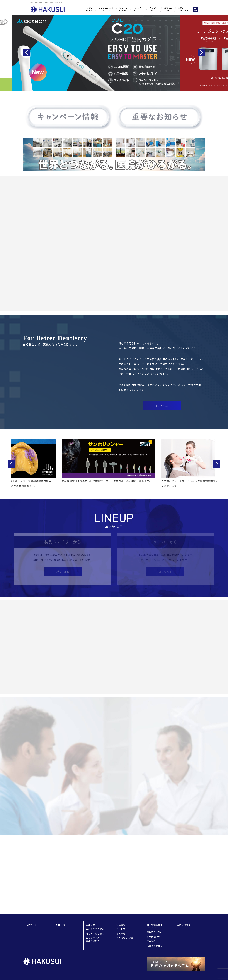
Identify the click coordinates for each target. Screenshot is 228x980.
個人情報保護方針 (125, 938)
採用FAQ (151, 941)
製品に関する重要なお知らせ (94, 940)
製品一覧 (60, 925)
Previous (27, 53)
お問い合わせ (184, 925)
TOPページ (31, 925)
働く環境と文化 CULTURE (155, 926)
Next (201, 53)
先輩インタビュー (156, 946)
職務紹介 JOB (154, 932)
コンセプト (122, 929)
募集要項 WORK (155, 937)
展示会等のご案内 (95, 929)
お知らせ (90, 925)
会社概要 (121, 925)
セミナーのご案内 (95, 934)
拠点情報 (121, 934)
